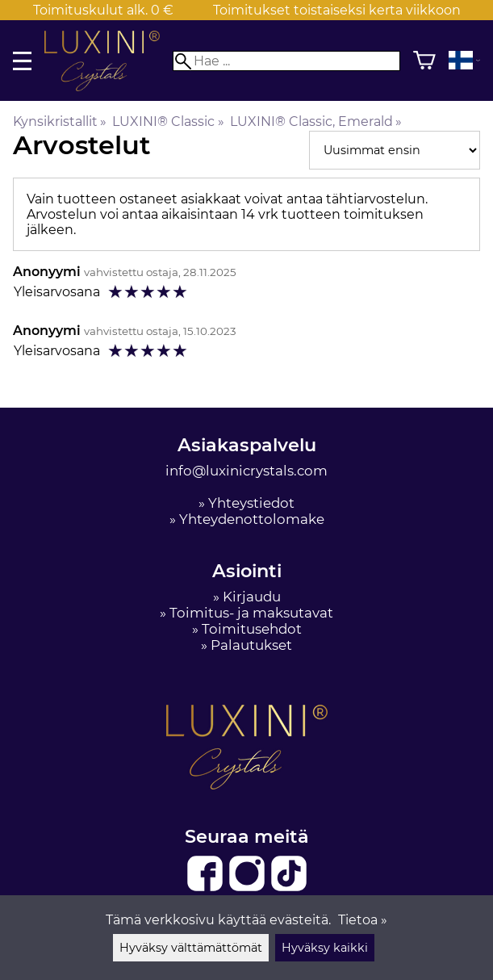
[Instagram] (249, 888)
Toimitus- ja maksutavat (251, 613)
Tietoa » (363, 920)
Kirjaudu (252, 597)
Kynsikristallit (60, 121)
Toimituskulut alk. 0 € (103, 10)
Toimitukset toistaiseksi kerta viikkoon (337, 10)
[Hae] (286, 61)
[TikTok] (289, 888)
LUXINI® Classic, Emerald (316, 121)
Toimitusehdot (252, 629)
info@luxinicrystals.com (246, 471)
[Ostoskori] (424, 61)
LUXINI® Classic (168, 121)
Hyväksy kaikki (325, 948)
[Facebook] (207, 888)
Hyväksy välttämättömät (191, 948)
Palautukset (251, 645)
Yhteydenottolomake (252, 519)
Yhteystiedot (251, 503)
